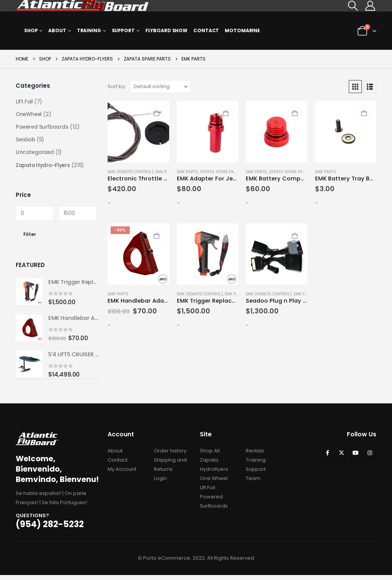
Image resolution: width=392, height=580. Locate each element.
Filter (30, 237)
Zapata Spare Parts (220, 172)
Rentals (255, 456)
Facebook (327, 458)
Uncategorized (35, 154)
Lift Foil (24, 102)
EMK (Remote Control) (131, 172)
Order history (170, 456)
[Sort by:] (160, 87)
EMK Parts (166, 172)
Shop (31, 30)
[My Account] (370, 6)
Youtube (356, 458)
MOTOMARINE (242, 30)
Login (160, 483)
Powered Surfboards (43, 128)
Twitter (341, 458)
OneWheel (29, 115)
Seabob (26, 141)
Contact (206, 30)
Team (253, 483)
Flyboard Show (167, 30)
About (57, 30)
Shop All (210, 456)
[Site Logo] (83, 6)
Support (123, 30)
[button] (353, 6)
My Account (122, 474)
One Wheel (214, 483)
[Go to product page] (138, 131)
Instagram (370, 458)
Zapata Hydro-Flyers (44, 167)
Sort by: (117, 86)
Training (89, 30)
